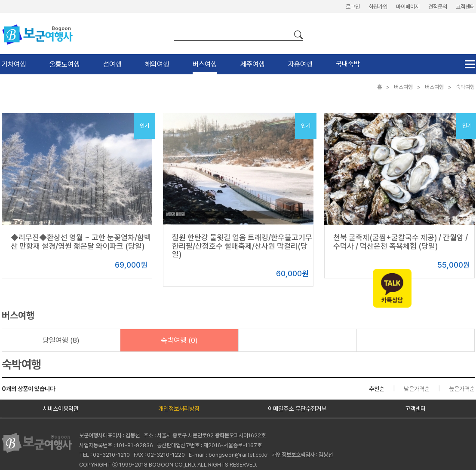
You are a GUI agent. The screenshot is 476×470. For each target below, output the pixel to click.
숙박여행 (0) (179, 340)
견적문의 (438, 7)
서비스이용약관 (61, 409)
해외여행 (157, 64)
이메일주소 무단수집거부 (297, 409)
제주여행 (252, 64)
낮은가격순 (417, 389)
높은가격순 (462, 389)
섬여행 (112, 64)
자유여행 (300, 64)
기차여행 (14, 64)
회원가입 (378, 7)
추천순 (377, 389)
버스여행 (205, 64)
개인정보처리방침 (179, 409)
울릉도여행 (64, 64)
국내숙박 (348, 64)
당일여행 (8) (61, 340)
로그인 (353, 7)
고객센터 (465, 7)
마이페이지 (408, 7)
